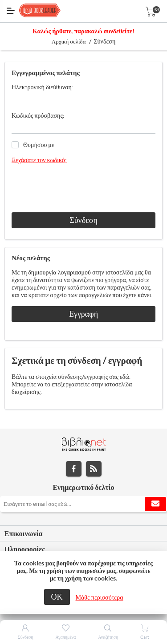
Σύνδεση (83, 220)
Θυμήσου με (39, 145)
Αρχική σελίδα (69, 42)
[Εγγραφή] (83, 504)
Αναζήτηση (108, 637)
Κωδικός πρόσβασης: (38, 115)
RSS (94, 469)
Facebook (74, 469)
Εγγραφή (83, 314)
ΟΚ (57, 597)
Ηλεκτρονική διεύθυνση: (43, 87)
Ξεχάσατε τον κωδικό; (39, 160)
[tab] (83, 534)
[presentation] (79, 188)
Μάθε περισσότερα (100, 597)
